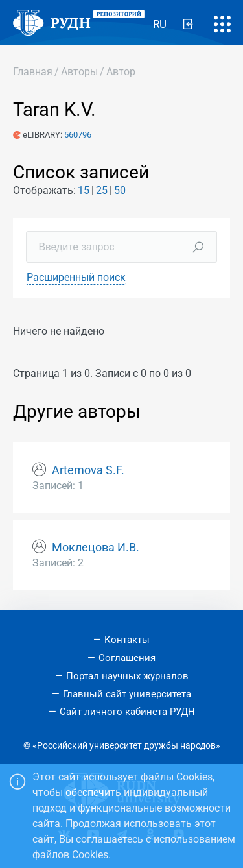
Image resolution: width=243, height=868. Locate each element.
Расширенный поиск (76, 277)
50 (120, 190)
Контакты (127, 640)
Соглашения (127, 658)
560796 (78, 135)
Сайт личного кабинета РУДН (127, 712)
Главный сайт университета (127, 694)
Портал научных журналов (127, 676)
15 (84, 190)
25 (102, 190)
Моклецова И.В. (96, 548)
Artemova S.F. (88, 470)
